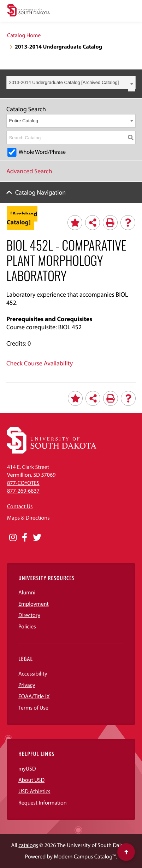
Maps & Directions (28, 518)
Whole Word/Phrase (42, 152)
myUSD (27, 769)
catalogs (28, 845)
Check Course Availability (40, 363)
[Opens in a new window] (13, 538)
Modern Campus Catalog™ (85, 857)
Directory (29, 615)
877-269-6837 (23, 491)
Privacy (27, 685)
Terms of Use (33, 708)
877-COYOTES (23, 483)
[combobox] (71, 83)
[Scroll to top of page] (126, 852)
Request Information (43, 803)
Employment (34, 604)
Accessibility (33, 674)
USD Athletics (34, 791)
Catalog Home (24, 35)
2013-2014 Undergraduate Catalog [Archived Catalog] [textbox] (64, 82)
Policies (27, 627)
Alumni (27, 593)
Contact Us (20, 506)
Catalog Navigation (41, 192)
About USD (31, 780)
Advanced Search (29, 171)
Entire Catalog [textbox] (24, 121)
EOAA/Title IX (34, 696)
